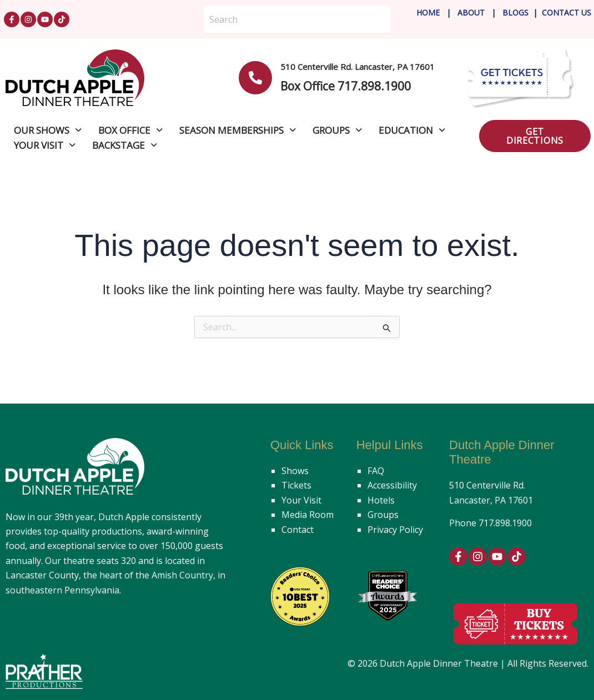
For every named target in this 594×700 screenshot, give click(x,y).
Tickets (296, 485)
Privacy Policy (395, 530)
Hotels (381, 500)
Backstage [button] (125, 145)
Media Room (308, 515)
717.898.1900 (505, 523)
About (472, 12)
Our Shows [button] (48, 130)
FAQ (376, 471)
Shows (295, 471)
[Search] (297, 19)
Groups (383, 515)
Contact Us (567, 12)
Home (428, 12)
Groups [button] (337, 130)
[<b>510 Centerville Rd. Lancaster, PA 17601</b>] (255, 78)
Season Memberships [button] (238, 130)
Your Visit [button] (45, 145)
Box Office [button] (130, 130)
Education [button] (412, 130)
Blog (512, 12)
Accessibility (392, 485)
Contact (298, 530)
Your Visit (301, 500)
